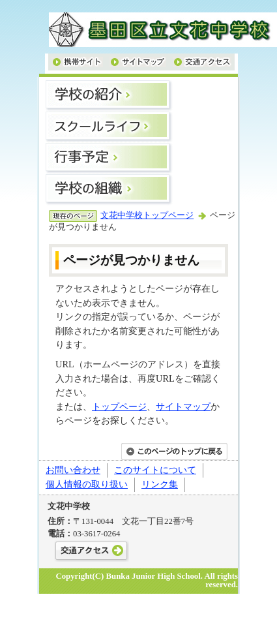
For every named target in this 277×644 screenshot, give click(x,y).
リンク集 (160, 484)
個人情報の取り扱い (87, 484)
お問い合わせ (73, 470)
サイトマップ (183, 406)
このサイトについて (155, 470)
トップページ (119, 406)
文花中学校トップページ (147, 215)
